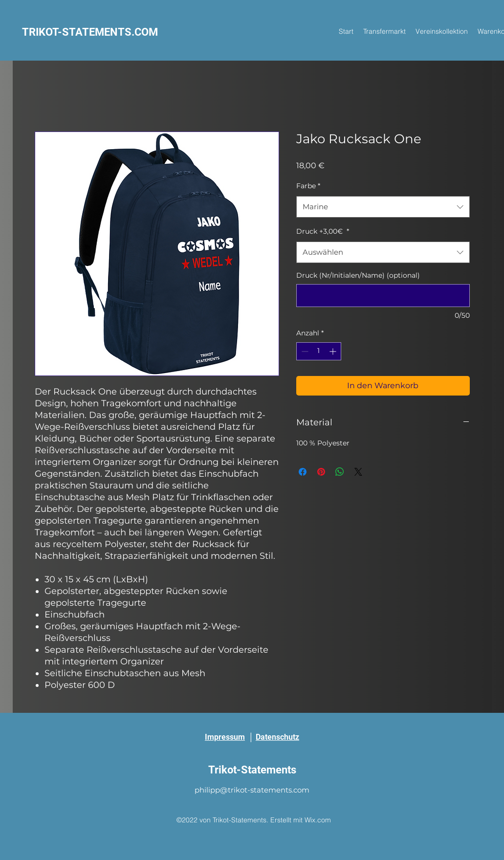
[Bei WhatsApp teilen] (340, 472)
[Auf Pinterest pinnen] (321, 472)
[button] (442, 31)
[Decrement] (304, 351)
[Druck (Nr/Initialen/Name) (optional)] (383, 296)
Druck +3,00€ (323, 231)
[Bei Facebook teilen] (303, 472)
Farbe (308, 186)
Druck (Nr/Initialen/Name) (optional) (358, 275)
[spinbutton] (319, 351)
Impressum (225, 737)
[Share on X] (358, 472)
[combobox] (383, 207)
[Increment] (334, 351)
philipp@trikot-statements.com (252, 790)
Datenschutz (277, 737)
